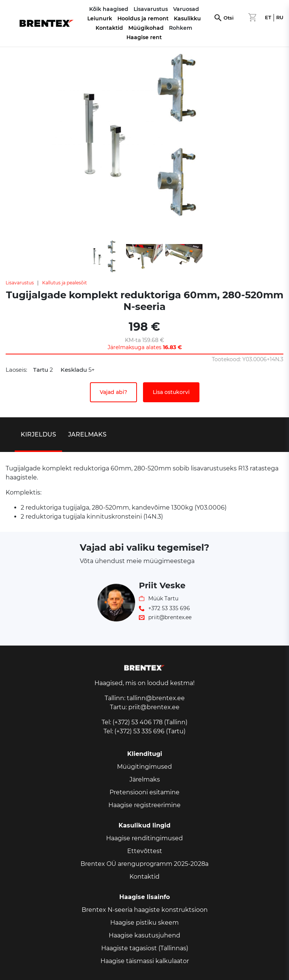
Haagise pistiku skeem (144, 923)
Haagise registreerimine (144, 805)
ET (268, 18)
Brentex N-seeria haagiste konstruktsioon (145, 910)
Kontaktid (109, 28)
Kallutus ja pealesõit (65, 283)
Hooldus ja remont (143, 18)
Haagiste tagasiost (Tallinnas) (145, 948)
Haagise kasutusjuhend (144, 935)
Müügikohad (146, 28)
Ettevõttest (145, 851)
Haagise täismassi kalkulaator (145, 961)
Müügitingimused (144, 767)
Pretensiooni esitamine (144, 792)
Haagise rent (144, 37)
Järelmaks (145, 779)
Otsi (229, 18)
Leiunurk (100, 18)
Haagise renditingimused (144, 838)
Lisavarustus (20, 283)
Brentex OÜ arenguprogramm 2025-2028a (144, 864)
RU (280, 18)
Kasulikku (187, 18)
